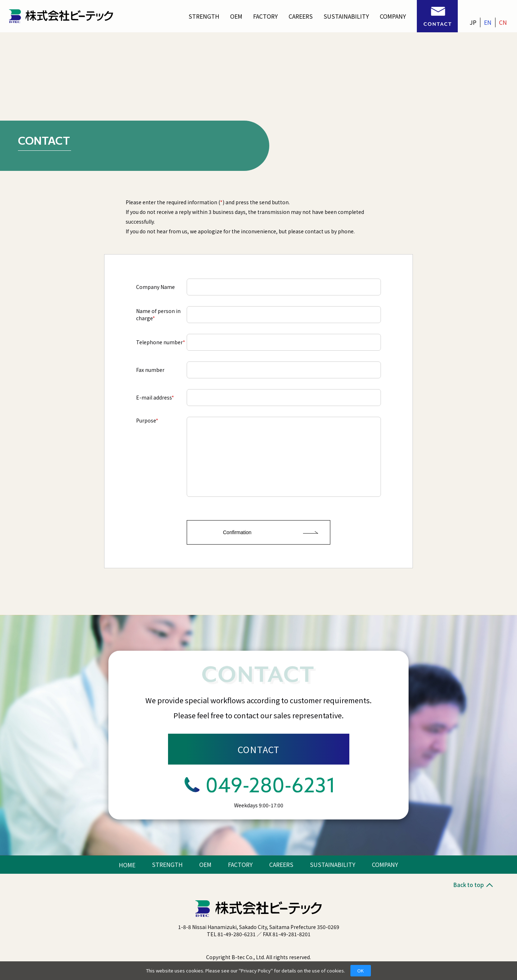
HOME (127, 865)
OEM (236, 16)
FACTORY (266, 16)
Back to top (473, 885)
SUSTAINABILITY (346, 16)
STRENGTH (204, 16)
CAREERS (301, 16)
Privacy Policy (256, 970)
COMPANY (393, 16)
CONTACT (259, 749)
